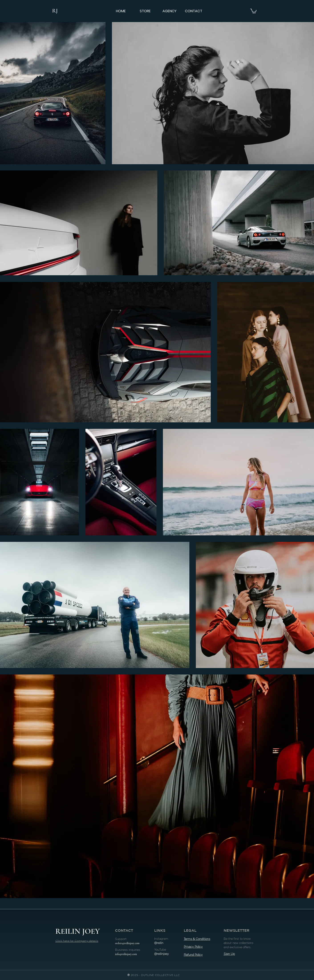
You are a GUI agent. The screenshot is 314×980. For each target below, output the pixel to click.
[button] (253, 11)
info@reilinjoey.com (126, 954)
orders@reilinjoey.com (127, 943)
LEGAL (190, 931)
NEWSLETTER (237, 931)
